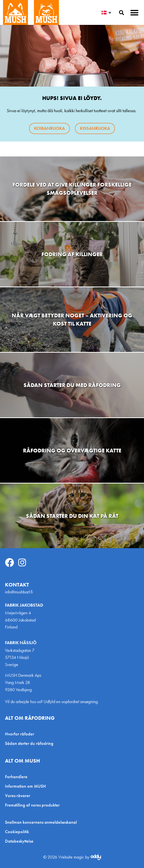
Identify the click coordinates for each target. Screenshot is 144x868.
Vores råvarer (18, 796)
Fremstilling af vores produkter (32, 805)
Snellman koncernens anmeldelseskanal (41, 822)
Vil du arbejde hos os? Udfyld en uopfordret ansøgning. (52, 701)
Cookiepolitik (17, 832)
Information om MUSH (25, 786)
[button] (135, 13)
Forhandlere (16, 777)
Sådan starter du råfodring (29, 743)
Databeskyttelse (19, 841)
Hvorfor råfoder (20, 734)
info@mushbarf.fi (19, 592)
